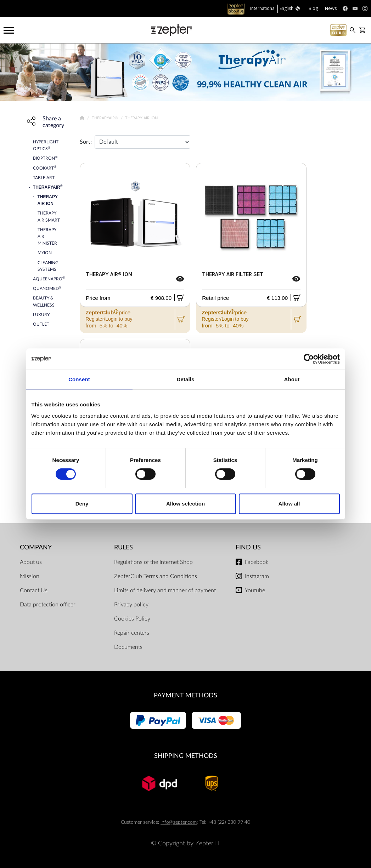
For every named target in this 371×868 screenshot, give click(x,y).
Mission (30, 576)
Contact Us (34, 590)
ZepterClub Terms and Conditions (156, 576)
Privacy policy (131, 605)
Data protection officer (48, 605)
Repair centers (132, 633)
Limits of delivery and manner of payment (165, 590)
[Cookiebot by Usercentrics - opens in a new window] (309, 359)
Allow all (289, 504)
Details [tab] (186, 379)
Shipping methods (186, 756)
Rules (123, 547)
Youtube (255, 590)
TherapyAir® (105, 118)
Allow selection (185, 504)
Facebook (257, 562)
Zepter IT (208, 843)
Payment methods (185, 695)
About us (31, 562)
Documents (128, 647)
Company (36, 547)
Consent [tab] (79, 379)
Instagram (257, 576)
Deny (82, 504)
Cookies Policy (132, 619)
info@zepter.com (179, 822)
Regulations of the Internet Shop (153, 562)
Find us (248, 547)
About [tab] (292, 379)
